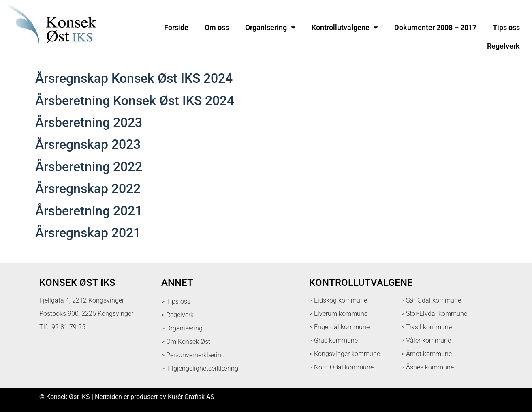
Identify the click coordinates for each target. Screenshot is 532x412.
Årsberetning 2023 (89, 122)
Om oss (217, 28)
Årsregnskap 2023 (88, 144)
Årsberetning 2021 (89, 211)
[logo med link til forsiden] (50, 50)
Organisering (270, 28)
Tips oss (506, 28)
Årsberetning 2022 (89, 167)
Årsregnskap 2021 (88, 233)
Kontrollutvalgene (345, 28)
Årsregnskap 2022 (88, 189)
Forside (176, 28)
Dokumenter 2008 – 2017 (435, 28)
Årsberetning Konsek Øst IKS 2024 (135, 101)
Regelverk (503, 46)
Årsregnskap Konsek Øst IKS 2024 (134, 78)
